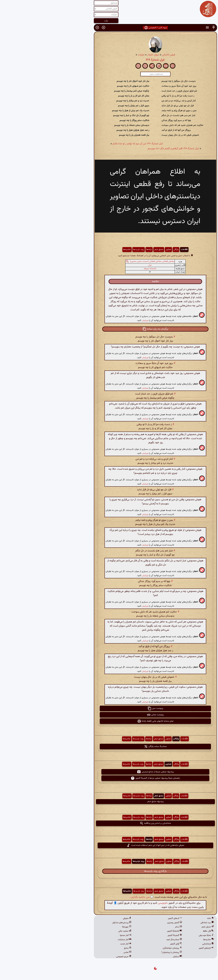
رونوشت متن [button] (109, 708)
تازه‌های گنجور (160, 948)
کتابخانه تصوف (104, 269)
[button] (167, 28)
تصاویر (122, 250)
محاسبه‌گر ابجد (128, 940)
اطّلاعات (138, 250)
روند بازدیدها (92, 250)
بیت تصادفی (161, 923)
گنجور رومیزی (128, 923)
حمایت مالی (78, 931)
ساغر (132, 927)
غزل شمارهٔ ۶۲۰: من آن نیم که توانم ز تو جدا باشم (91, 144)
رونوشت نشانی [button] (109, 715)
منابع (81, 948)
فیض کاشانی (122, 55)
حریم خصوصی (77, 957)
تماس (81, 952)
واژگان (130, 250)
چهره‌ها (80, 927)
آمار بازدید (79, 944)
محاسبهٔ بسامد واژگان (109, 746)
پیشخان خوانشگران (126, 948)
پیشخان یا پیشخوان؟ (125, 952)
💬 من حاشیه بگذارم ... (95, 897)
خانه (164, 918)
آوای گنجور (130, 944)
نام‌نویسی (116, 903)
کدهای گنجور (129, 918)
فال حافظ (162, 931)
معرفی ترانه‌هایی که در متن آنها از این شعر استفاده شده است (109, 845)
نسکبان (131, 957)
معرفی (81, 918)
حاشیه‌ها (81, 250)
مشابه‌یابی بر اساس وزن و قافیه (109, 823)
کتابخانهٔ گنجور (128, 931)
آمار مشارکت (78, 940)
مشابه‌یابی (162, 944)
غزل (104, 265)
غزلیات (95, 55)
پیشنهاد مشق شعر (109, 802)
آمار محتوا (79, 935)
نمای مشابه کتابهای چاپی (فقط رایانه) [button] (109, 721)
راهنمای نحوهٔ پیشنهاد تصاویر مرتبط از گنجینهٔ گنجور (109, 778)
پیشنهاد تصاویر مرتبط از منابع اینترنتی (109, 772)
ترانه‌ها (103, 250)
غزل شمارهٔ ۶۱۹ (109, 60)
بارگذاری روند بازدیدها (109, 871)
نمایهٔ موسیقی (160, 935)
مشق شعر (112, 250)
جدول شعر (161, 927)
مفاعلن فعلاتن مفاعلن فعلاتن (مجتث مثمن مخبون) (106, 261)
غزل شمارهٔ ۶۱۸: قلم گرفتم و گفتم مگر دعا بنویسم (127, 149)
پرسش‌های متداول (76, 923)
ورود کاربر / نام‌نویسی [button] (109, 28)
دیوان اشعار (107, 55)
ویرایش (99, 320)
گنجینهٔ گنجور (128, 935)
